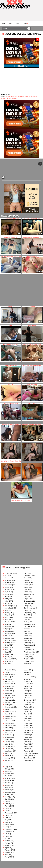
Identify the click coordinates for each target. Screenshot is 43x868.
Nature (26, 686)
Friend (7, 672)
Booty (7, 647)
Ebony (26, 638)
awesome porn (23, 97)
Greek (7, 693)
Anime (7, 594)
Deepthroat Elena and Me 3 (11, 246)
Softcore (7, 781)
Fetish (26, 657)
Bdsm (7, 620)
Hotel (6, 709)
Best (10, 24)
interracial (14, 97)
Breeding (32, 315)
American (8, 583)
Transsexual (9, 829)
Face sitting (27, 645)
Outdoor (26, 702)
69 (6, 576)
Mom (26, 679)
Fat (25, 647)
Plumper (27, 728)
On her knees (28, 700)
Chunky (26, 587)
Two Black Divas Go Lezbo (11, 411)
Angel (7, 592)
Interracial (8, 726)
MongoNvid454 (32, 333)
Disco (26, 620)
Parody (26, 712)
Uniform (7, 841)
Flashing (27, 661)
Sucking (7, 797)
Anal (6, 587)
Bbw (6, 617)
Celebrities (27, 576)
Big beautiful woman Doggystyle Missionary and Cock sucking (32, 432)
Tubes (25, 24)
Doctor (26, 622)
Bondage (8, 643)
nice (29, 97)
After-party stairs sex (11, 374)
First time (27, 659)
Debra (11, 333)
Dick (25, 615)
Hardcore (8, 702)
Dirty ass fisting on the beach (11, 352)
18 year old (8, 573)
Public (26, 737)
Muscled (27, 684)
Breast (7, 654)
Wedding (8, 852)
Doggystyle (27, 624)
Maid (6, 753)
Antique (7, 596)
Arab (6, 599)
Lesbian (7, 746)
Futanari (7, 677)
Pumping (27, 739)
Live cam (8, 749)
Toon (6, 827)
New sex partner (32, 411)
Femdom (27, 654)
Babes (7, 613)
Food (26, 664)
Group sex (8, 695)
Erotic (26, 640)
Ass (6, 603)
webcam (4, 98)
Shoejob (26, 760)
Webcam (8, 850)
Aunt (6, 610)
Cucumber (27, 603)
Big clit (7, 629)
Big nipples (8, 634)
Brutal (7, 661)
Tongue (7, 825)
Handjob (7, 700)
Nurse (26, 693)
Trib (6, 834)
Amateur (7, 580)
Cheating (27, 580)
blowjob (9, 98)
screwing (34, 97)
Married (7, 756)
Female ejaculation (30, 652)
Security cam (28, 756)
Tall (6, 801)
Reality (26, 746)
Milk (25, 675)
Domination (27, 627)
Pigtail (26, 723)
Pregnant (27, 733)
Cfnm (26, 578)
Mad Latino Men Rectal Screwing (32, 374)
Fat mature (27, 650)
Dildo (26, 617)
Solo (6, 783)
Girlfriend (8, 684)
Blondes (7, 638)
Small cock (8, 778)
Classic (26, 592)
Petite (26, 719)
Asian (7, 601)
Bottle (7, 650)
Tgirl (6, 808)
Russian (26, 751)
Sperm (7, 788)
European (27, 643)
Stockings (8, 792)
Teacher (7, 804)
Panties (26, 707)
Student (7, 794)
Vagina (7, 843)
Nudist (26, 691)
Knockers (8, 737)
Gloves (7, 689)
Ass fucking (8, 608)
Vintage (7, 845)
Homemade (8, 707)
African (7, 578)
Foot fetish (8, 670)
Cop (25, 596)
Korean (7, 739)
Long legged (9, 751)
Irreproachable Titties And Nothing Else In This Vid (32, 352)
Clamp (26, 590)
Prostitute (27, 735)
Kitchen (7, 735)
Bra (6, 652)
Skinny (7, 769)
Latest (17, 24)
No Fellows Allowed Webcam (11, 227)
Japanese (8, 730)
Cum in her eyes (29, 608)
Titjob (6, 818)
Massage (8, 758)
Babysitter (8, 615)
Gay (6, 679)
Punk (26, 742)
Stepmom (8, 790)
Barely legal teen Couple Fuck (32, 227)
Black (6, 636)
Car (25, 573)
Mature (7, 760)
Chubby (26, 585)
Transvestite (9, 832)
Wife (6, 855)
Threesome (8, 813)
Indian (7, 719)
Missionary (27, 677)
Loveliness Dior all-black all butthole (11, 432)
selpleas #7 (11, 315)
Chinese (26, 583)
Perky (26, 716)
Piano (26, 721)
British (7, 657)
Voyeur (7, 848)
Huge (6, 714)
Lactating (8, 742)
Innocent (7, 723)
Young (7, 857)
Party (26, 714)
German (7, 682)
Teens (7, 806)
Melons (26, 670)
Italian (7, 728)
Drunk (26, 636)
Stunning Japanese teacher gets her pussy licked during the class (32, 246)
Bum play (11, 392)
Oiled (26, 695)
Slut (6, 776)
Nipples (26, 689)
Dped (26, 631)
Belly (6, 624)
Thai (6, 811)
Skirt (6, 771)
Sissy (6, 767)
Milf (25, 672)
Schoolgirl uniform (29, 753)
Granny (7, 691)
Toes (6, 822)
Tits (6, 820)
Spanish (7, 785)
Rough (26, 749)
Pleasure (27, 726)
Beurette (7, 627)
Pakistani (27, 705)
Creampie (27, 601)
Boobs (7, 645)
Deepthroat (27, 613)
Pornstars (27, 730)
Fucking (7, 675)
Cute (25, 610)
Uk (6, 838)
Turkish (7, 836)
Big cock (7, 631)
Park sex (27, 709)
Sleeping (8, 774)
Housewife (8, 712)
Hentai (7, 705)
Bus (6, 664)
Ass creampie (9, 606)
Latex (6, 744)
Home (3, 24)
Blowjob (7, 640)
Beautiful (8, 622)
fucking (15, 98)
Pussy (26, 744)
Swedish (7, 799)
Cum (25, 606)
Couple (26, 599)
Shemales (27, 758)
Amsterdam (8, 585)
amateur (8, 97)
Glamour (7, 686)
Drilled (26, 634)
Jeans (7, 733)
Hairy (6, 698)
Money (26, 682)
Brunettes (8, 659)
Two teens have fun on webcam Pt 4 (11, 264)
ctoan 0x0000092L (32, 392)
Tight (6, 815)
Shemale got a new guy (32, 264)
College (26, 594)
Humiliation (8, 716)
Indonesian (8, 721)
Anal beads (8, 590)
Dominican (27, 629)
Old (25, 698)
